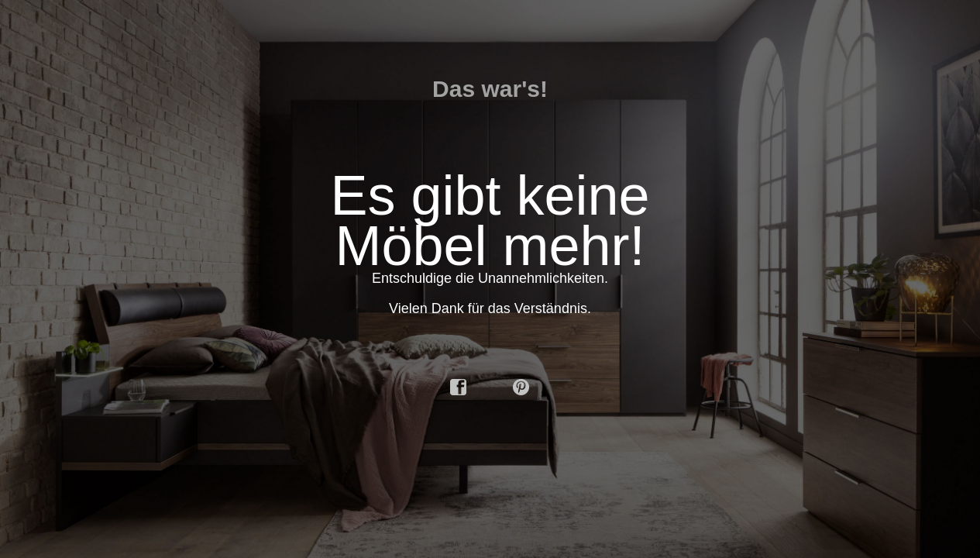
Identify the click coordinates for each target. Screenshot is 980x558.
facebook (459, 387)
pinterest (521, 387)
